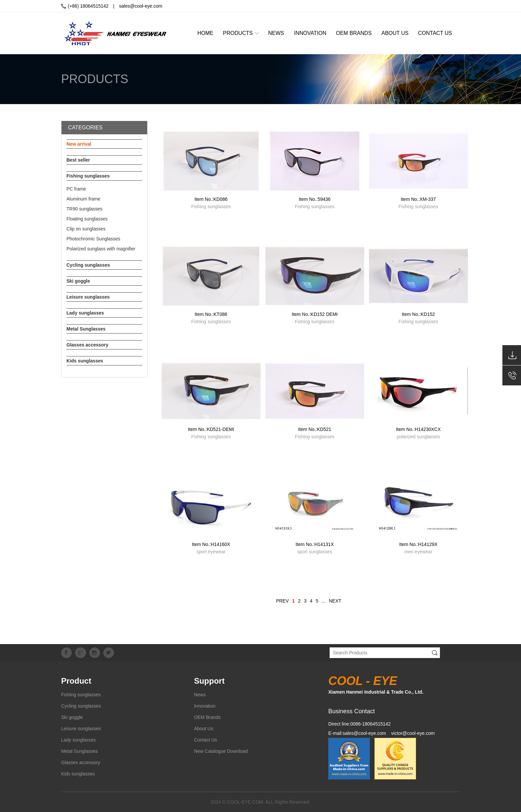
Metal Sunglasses (86, 329)
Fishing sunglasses (88, 176)
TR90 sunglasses (84, 209)
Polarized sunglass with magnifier (101, 249)
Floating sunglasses (87, 219)
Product (76, 681)
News (200, 695)
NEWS (276, 33)
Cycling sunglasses (88, 265)
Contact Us (206, 740)
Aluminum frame (83, 199)
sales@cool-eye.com (141, 6)
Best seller (78, 160)
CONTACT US (435, 33)
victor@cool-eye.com (413, 733)
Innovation (205, 706)
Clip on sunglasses (86, 229)
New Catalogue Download (221, 751)
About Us (204, 729)
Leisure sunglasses (88, 297)
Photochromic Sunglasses (93, 239)
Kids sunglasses (85, 361)
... (324, 601)
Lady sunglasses (85, 313)
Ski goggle (78, 281)
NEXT (335, 601)
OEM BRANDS (354, 33)
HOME (205, 33)
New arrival (79, 144)
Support (209, 681)
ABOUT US (395, 33)
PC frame (76, 189)
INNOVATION (310, 33)
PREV (282, 601)
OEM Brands (207, 717)
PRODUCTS (238, 33)
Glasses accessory (87, 345)
